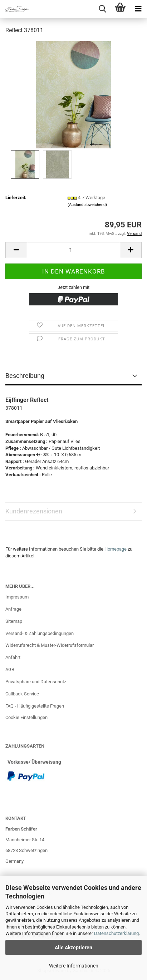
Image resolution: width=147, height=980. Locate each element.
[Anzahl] (73, 250)
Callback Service (22, 694)
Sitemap (14, 621)
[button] (16, 250)
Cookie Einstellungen (26, 717)
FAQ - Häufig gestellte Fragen (35, 706)
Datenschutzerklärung (116, 933)
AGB (10, 669)
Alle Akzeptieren (73, 947)
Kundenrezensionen (34, 511)
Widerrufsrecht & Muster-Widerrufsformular (50, 645)
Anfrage (13, 609)
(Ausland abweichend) (87, 205)
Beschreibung (25, 376)
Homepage (116, 549)
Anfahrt (13, 657)
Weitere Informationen (74, 966)
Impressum (17, 597)
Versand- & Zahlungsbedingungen (40, 633)
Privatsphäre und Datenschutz (36, 682)
